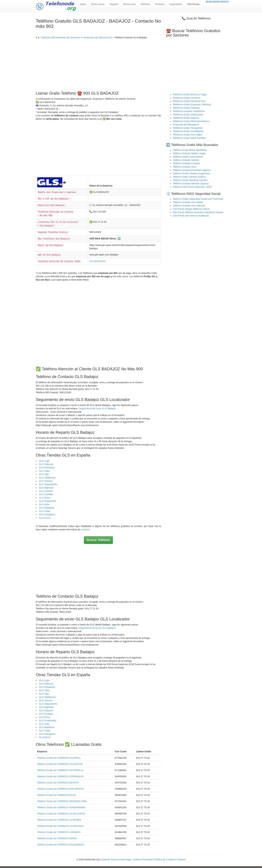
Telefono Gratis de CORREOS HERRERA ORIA (62, 801)
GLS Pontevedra (48, 501)
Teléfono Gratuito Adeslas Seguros (191, 183)
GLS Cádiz (45, 511)
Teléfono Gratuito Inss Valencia (189, 206)
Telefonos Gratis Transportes (188, 128)
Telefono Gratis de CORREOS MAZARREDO (61, 845)
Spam (83, 4)
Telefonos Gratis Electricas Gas (189, 101)
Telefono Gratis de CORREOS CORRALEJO (60, 776)
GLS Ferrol (45, 518)
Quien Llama (98, 4)
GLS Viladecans (47, 478)
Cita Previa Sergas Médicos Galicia (191, 209)
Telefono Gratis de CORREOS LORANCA (59, 832)
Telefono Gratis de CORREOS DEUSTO (58, 783)
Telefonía (145, 4)
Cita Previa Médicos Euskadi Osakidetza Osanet (198, 212)
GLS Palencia (46, 464)
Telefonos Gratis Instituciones (188, 115)
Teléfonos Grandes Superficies (189, 111)
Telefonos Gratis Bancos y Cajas (190, 94)
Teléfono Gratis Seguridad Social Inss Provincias (198, 199)
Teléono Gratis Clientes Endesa (189, 177)
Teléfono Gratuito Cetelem (186, 163)
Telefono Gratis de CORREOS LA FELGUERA (61, 814)
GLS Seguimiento (48, 484)
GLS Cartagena (47, 514)
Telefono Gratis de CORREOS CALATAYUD (60, 764)
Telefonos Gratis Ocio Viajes (187, 135)
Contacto (181, 859)
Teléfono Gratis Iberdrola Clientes (190, 180)
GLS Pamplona (47, 468)
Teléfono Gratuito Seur (184, 167)
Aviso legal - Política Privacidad (136, 859)
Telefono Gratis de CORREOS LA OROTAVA (60, 826)
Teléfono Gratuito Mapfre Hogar (189, 153)
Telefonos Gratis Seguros (186, 118)
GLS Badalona (47, 508)
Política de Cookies (164, 859)
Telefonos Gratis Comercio (187, 98)
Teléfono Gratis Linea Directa (188, 157)
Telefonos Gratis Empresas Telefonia (192, 104)
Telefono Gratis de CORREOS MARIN (57, 838)
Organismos (176, 4)
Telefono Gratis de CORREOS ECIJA (56, 795)
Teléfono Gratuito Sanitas (186, 160)
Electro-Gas (129, 4)
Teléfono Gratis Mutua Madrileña (190, 150)
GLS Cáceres (46, 491)
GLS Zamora (46, 481)
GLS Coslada (46, 494)
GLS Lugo (44, 461)
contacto (85, 530)
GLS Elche (45, 498)
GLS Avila (44, 504)
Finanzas (160, 4)
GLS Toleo (44, 471)
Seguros (114, 4)
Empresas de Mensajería (186, 125)
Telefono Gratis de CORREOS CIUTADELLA (60, 770)
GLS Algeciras (46, 488)
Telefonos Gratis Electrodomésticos (191, 121)
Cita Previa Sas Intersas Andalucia (191, 216)
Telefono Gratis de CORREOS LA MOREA (59, 820)
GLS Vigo (44, 474)
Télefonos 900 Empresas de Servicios (60, 37)
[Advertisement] (98, 64)
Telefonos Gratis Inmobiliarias (188, 131)
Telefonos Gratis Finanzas (186, 108)
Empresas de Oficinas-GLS (98, 37)
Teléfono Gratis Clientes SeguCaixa (191, 173)
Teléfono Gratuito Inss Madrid (188, 202)
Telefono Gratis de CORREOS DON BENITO (60, 789)
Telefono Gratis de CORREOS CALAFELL (59, 758)
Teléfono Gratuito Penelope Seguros (192, 170)
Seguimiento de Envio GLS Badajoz (97, 408)
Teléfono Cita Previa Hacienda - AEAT (192, 187)
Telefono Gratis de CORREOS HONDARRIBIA (61, 807)
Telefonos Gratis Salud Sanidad (189, 138)
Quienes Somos (110, 859)
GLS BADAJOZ (97, 261)
